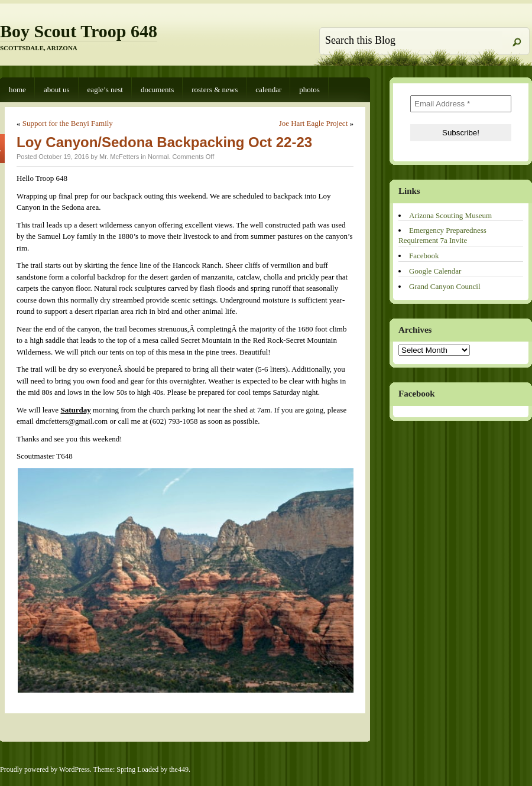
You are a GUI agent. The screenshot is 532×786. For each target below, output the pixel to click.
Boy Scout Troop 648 (79, 31)
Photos (309, 90)
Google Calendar (435, 271)
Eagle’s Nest (105, 90)
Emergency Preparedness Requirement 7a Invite (442, 235)
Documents (157, 90)
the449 (179, 769)
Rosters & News (215, 90)
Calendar (268, 90)
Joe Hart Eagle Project (314, 123)
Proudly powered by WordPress (45, 769)
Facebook (424, 256)
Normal (158, 157)
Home (17, 90)
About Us (57, 90)
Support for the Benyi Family (68, 123)
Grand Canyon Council (445, 286)
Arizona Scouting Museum (450, 215)
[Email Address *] (461, 104)
